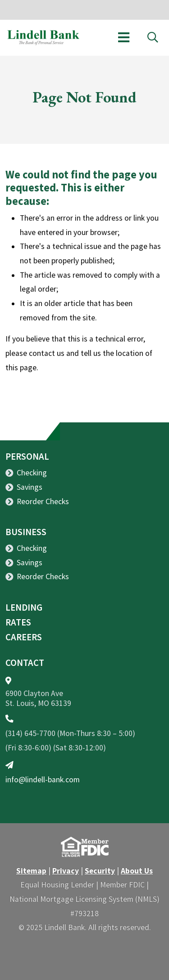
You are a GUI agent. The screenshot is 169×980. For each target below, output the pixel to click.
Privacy (66, 871)
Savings (30, 487)
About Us (137, 871)
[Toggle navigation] (124, 38)
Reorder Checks (43, 501)
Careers (24, 637)
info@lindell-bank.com (43, 780)
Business (26, 532)
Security (100, 871)
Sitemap (31, 871)
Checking (32, 473)
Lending (24, 608)
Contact (25, 663)
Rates (18, 622)
